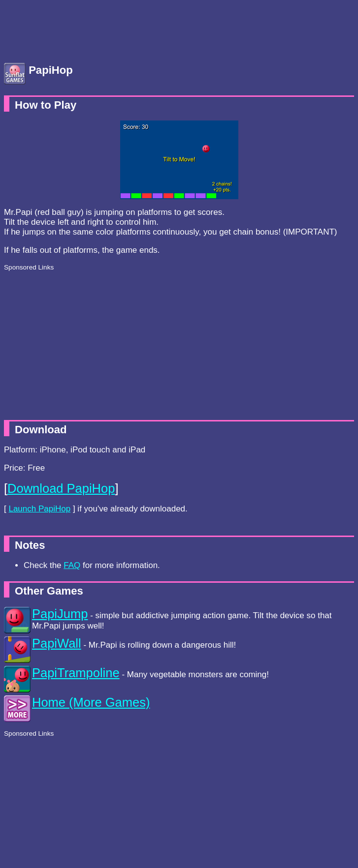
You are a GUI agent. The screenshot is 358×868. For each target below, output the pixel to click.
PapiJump (60, 614)
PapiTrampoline (76, 673)
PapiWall (57, 643)
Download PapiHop (61, 488)
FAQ (72, 565)
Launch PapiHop (39, 509)
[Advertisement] (83, 29)
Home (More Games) (91, 702)
